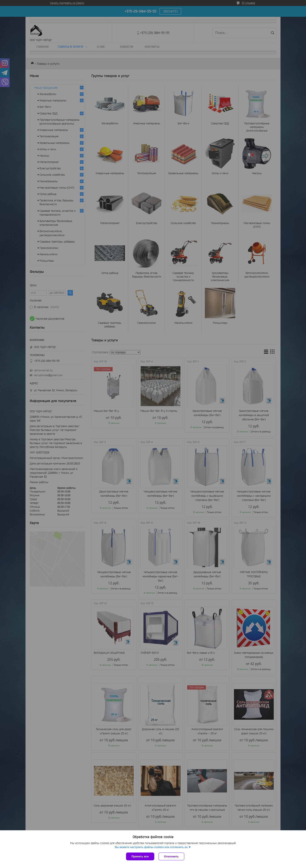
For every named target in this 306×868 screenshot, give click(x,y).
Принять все (140, 856)
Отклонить (171, 856)
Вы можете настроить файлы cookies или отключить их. (152, 847)
